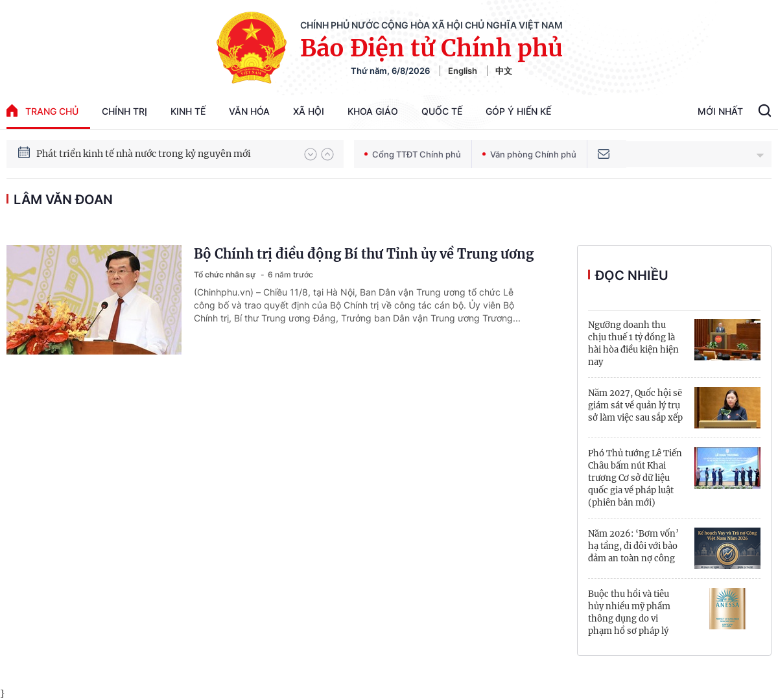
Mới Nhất (720, 111)
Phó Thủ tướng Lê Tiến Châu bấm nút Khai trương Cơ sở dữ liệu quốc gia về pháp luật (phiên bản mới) (635, 478)
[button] (311, 154)
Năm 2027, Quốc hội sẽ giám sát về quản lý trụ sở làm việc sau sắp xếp (635, 405)
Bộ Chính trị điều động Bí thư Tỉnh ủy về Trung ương (364, 254)
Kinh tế (188, 111)
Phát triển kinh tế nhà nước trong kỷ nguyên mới (144, 154)
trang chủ (42, 111)
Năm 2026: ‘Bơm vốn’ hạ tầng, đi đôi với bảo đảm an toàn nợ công (633, 546)
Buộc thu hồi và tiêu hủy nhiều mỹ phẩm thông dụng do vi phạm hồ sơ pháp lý (629, 612)
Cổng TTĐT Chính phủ (413, 154)
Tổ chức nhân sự (226, 274)
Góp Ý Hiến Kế (518, 111)
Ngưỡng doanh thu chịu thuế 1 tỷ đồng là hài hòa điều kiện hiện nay (633, 344)
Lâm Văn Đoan (63, 200)
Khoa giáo (373, 111)
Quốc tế (442, 111)
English (463, 71)
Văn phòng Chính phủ (529, 154)
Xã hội (309, 111)
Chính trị (124, 111)
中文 (504, 71)
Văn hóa (249, 111)
